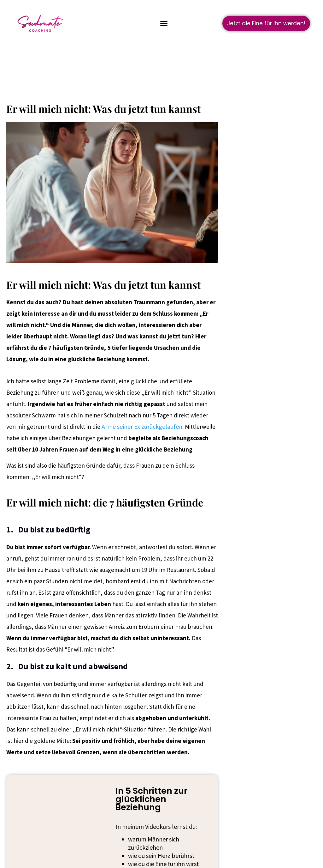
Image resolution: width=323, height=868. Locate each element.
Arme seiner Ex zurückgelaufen (142, 426)
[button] (164, 23)
